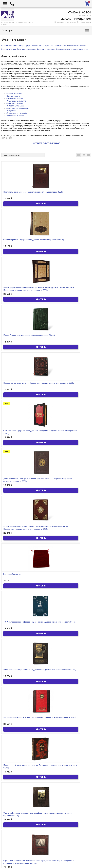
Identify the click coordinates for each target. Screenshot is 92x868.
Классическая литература (67, 49)
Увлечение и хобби (77, 45)
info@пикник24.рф (84, 15)
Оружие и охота (61, 45)
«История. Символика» (16, 106)
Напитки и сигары (9, 49)
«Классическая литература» (17, 108)
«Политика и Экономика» (17, 101)
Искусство (83, 49)
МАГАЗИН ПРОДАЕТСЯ (76, 19)
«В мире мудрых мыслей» (17, 113)
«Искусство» (11, 111)
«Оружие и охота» (13, 96)
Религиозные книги (9, 45)
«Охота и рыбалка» (14, 94)
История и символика (46, 49)
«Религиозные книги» (15, 116)
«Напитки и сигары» (14, 103)
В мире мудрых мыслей (28, 45)
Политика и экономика (27, 49)
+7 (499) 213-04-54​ (79, 13)
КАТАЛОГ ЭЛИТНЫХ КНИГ (46, 143)
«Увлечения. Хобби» (15, 98)
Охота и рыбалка (46, 45)
